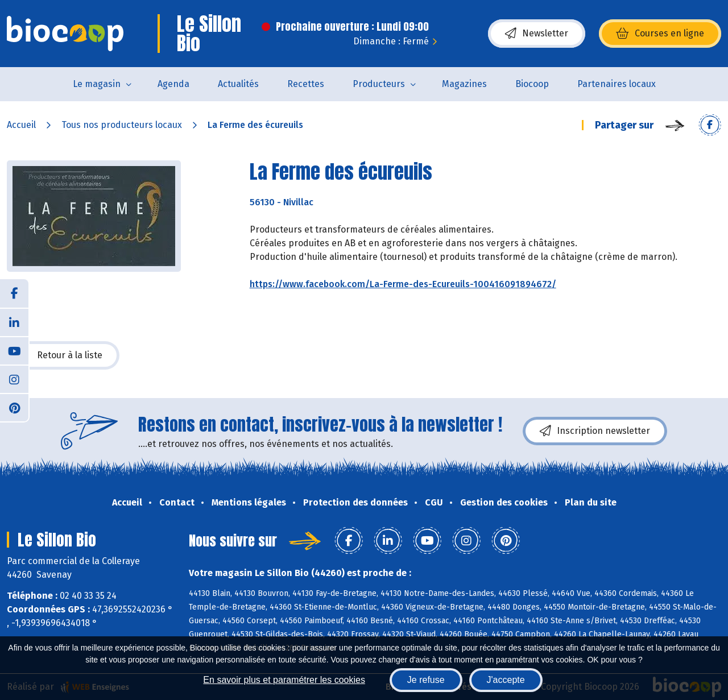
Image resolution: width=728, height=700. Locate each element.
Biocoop (532, 84)
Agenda (173, 84)
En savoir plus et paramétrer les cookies (284, 680)
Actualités (238, 84)
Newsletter (537, 34)
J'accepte (506, 680)
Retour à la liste (63, 355)
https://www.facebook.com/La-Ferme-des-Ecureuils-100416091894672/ (403, 284)
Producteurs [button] (379, 84)
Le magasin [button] (97, 84)
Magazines (464, 84)
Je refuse (426, 680)
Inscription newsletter (595, 431)
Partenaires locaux (617, 84)
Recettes (306, 84)
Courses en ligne (660, 34)
